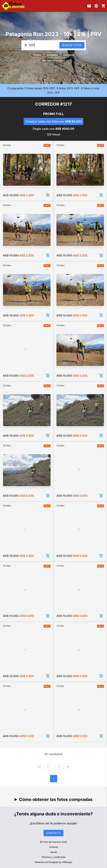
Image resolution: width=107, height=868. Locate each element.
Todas (37, 55)
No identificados (53, 61)
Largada (52, 55)
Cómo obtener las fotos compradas (56, 799)
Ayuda (53, 852)
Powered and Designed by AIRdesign (53, 862)
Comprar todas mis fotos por (53, 121)
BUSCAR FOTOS (72, 45)
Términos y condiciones (53, 857)
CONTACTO (53, 833)
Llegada (69, 55)
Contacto (54, 847)
